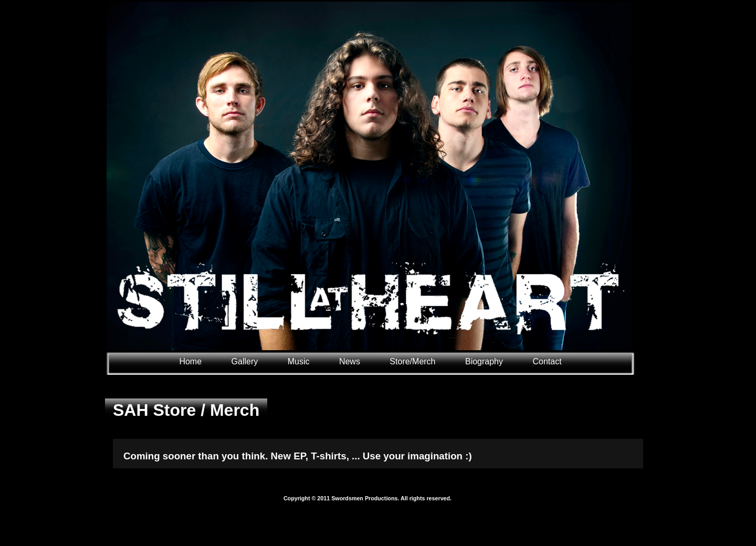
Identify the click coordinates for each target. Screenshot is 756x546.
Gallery (246, 361)
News (350, 361)
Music (299, 361)
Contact (547, 361)
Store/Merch (412, 361)
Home (190, 361)
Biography (484, 361)
